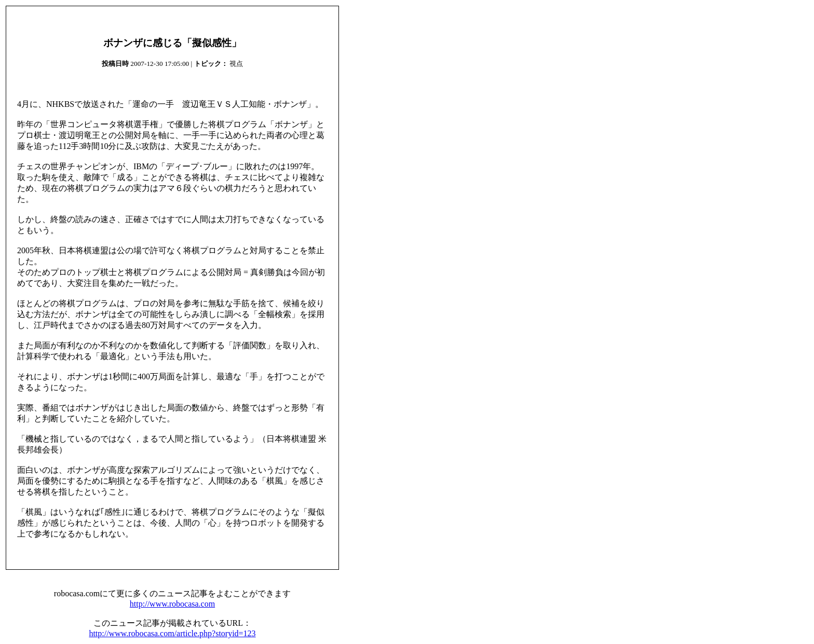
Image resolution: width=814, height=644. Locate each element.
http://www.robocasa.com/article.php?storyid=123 (172, 633)
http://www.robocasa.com (172, 604)
